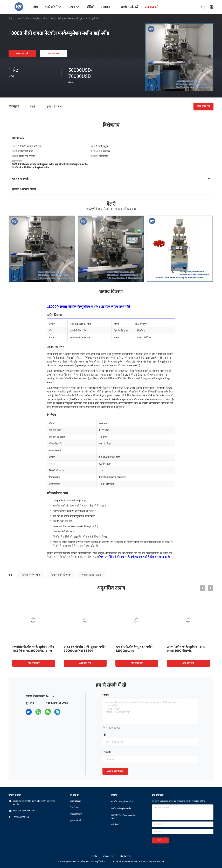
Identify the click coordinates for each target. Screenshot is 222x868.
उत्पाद (18, 19)
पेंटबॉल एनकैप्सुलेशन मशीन (35, 19)
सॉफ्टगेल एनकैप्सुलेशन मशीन (122, 802)
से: (105, 735)
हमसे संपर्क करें (76, 821)
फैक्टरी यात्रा (74, 808)
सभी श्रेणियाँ (116, 825)
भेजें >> (160, 841)
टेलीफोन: (108, 752)
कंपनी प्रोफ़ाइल (76, 801)
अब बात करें (22, 53)
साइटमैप (94, 856)
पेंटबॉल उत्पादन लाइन (91, 575)
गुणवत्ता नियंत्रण (76, 814)
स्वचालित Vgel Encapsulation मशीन (123, 817)
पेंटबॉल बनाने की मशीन (61, 575)
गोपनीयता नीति (126, 856)
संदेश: (106, 695)
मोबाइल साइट (108, 856)
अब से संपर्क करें (115, 771)
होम (10, 19)
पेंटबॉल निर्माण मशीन (31, 575)
